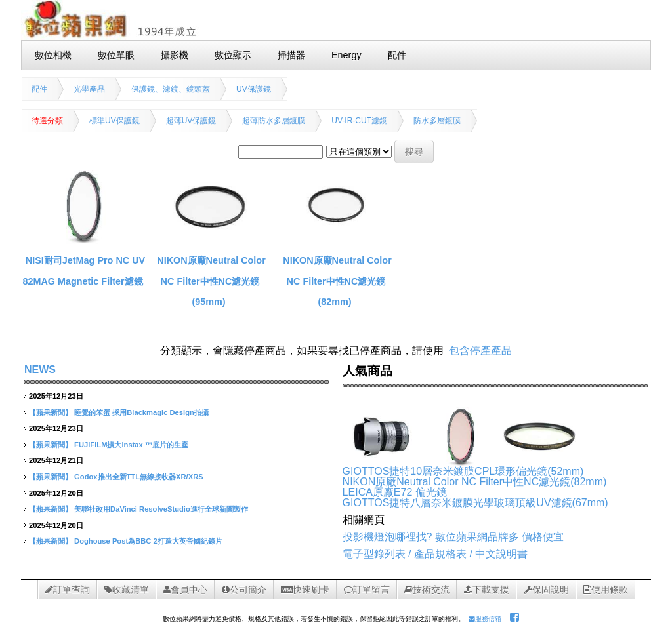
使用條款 (606, 590)
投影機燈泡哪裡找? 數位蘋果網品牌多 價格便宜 (453, 537)
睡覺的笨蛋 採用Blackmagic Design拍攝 (141, 412)
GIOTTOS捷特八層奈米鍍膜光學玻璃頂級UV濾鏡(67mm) (475, 503)
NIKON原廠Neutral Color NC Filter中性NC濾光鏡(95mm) (211, 281)
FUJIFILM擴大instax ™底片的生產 (131, 445)
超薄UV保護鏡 (191, 121)
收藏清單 (127, 590)
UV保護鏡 (254, 89)
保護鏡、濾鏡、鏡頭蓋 (171, 89)
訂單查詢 (68, 590)
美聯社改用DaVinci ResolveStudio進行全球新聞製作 (161, 509)
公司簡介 (244, 590)
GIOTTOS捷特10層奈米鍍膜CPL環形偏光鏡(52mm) (463, 471)
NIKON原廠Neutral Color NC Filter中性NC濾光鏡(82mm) (337, 281)
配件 (39, 89)
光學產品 (89, 89)
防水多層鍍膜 (437, 121)
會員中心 (185, 590)
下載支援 (487, 590)
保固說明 (546, 590)
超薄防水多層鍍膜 (274, 121)
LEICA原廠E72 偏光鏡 (395, 492)
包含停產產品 (480, 351)
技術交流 (427, 590)
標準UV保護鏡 (115, 121)
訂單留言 (367, 590)
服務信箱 (485, 619)
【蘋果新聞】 (51, 412)
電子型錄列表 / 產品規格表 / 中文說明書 (435, 554)
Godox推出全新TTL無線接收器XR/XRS (139, 477)
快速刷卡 (305, 590)
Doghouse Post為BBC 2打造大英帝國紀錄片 (148, 541)
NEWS (40, 370)
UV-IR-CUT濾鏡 (359, 121)
